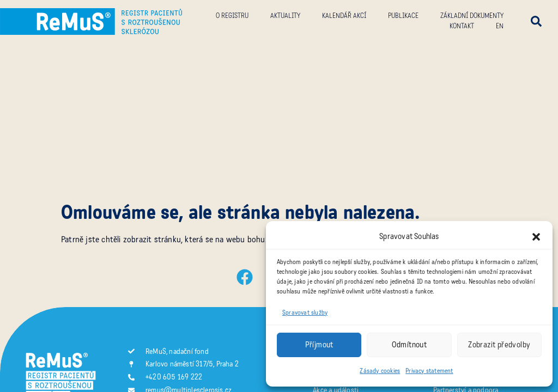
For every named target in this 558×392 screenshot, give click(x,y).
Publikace (403, 16)
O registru (232, 16)
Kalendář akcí (344, 16)
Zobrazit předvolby (499, 345)
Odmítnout (410, 345)
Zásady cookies (380, 371)
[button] (536, 237)
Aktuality (285, 16)
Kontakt (462, 26)
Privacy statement (429, 371)
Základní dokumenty (472, 16)
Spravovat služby (305, 313)
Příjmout (319, 345)
